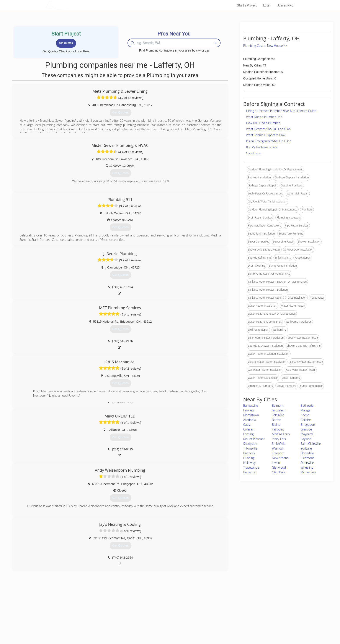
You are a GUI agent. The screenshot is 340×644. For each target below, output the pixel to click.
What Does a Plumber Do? (264, 117)
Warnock (278, 448)
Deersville (307, 463)
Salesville (278, 415)
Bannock (249, 453)
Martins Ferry (281, 434)
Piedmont (307, 458)
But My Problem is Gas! (262, 147)
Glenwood (279, 467)
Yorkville (306, 448)
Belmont (278, 405)
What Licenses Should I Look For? (269, 129)
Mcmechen (308, 472)
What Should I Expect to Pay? (266, 135)
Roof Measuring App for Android (167, 627)
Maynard (307, 434)
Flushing (249, 458)
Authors (225, 617)
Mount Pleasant (254, 439)
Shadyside (250, 444)
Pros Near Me (95, 612)
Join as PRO (285, 5)
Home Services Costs (100, 607)
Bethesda (307, 405)
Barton (277, 420)
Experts (152, 612)
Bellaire (306, 420)
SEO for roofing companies (236, 627)
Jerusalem (279, 410)
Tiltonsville (250, 448)
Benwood (250, 472)
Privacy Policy (228, 612)
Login (267, 5)
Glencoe (306, 429)
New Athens (280, 458)
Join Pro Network (158, 607)
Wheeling (307, 467)
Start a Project (247, 5)
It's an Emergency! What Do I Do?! (269, 141)
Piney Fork (279, 439)
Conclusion (254, 153)
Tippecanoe (251, 467)
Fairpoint (278, 429)
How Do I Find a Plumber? (264, 123)
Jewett (276, 463)
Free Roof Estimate (99, 622)
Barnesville (251, 405)
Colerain (249, 429)
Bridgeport (308, 425)
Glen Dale (279, 472)
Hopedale (307, 453)
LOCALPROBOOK (70, 5)
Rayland (306, 439)
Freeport (278, 453)
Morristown (251, 415)
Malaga (306, 410)
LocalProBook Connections (236, 622)
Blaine (276, 425)
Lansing (248, 434)
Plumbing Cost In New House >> (265, 46)
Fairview (249, 410)
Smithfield (279, 444)
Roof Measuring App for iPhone (166, 622)
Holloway (249, 463)
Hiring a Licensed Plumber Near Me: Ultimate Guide (281, 111)
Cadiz (247, 425)
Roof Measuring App (160, 617)
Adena (305, 415)
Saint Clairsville (311, 444)
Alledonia (250, 420)
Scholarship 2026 (230, 607)
